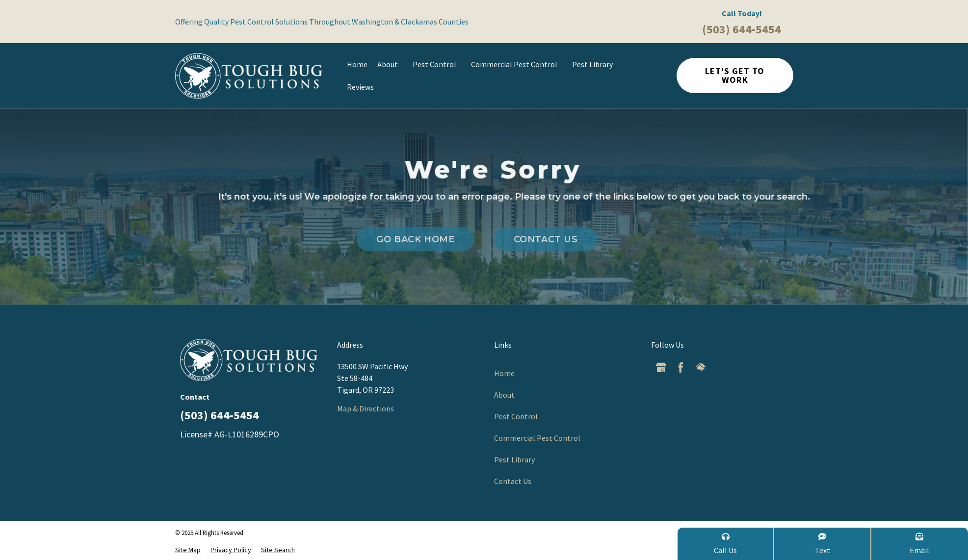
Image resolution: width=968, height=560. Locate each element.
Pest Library (595, 64)
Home (357, 64)
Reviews (360, 87)
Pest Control (437, 64)
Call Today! (742, 13)
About (390, 64)
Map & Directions (366, 408)
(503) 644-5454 (742, 29)
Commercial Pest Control (517, 64)
